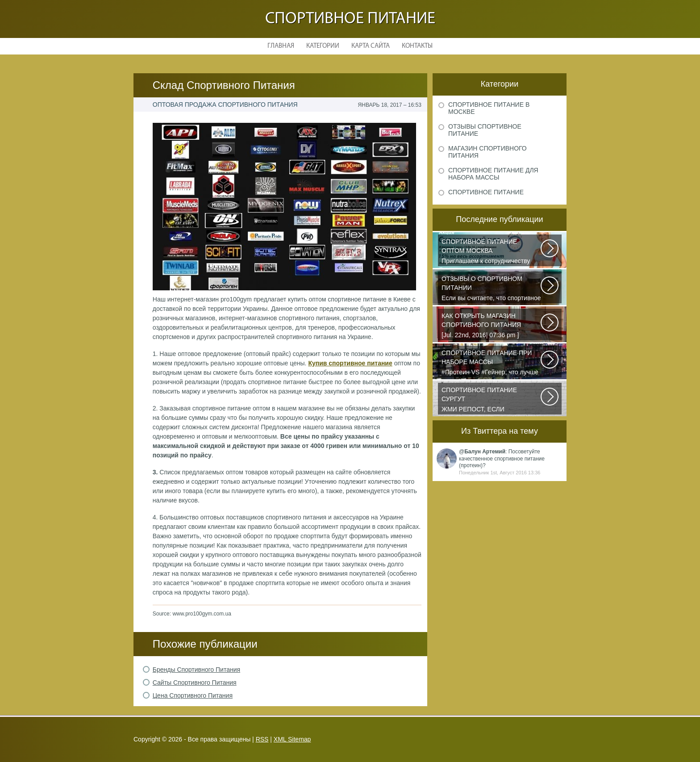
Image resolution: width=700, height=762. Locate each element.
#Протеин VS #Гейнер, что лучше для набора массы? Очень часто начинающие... (492, 363)
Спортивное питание (350, 19)
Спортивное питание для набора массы (493, 174)
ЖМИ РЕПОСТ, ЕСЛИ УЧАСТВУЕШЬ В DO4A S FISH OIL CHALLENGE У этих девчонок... (492, 400)
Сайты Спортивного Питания (195, 682)
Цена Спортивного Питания (193, 695)
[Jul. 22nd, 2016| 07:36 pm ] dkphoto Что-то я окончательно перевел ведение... (492, 326)
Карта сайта (371, 46)
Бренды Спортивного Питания (196, 670)
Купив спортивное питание (350, 363)
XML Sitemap (292, 739)
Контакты (417, 46)
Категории (323, 46)
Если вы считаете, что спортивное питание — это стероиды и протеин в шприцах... (492, 289)
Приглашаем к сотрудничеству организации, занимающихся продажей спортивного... (492, 252)
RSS (262, 739)
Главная (281, 46)
